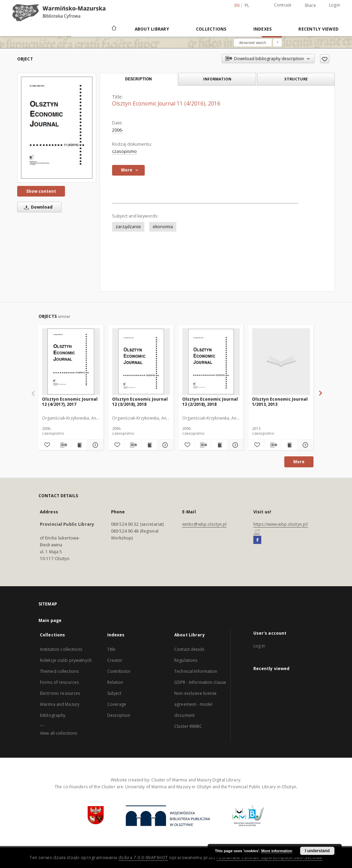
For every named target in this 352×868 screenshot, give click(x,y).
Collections (211, 29)
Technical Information (196, 671)
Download (37, 207)
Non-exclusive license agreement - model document (196, 704)
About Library (152, 29)
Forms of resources (59, 682)
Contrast (283, 5)
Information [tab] (217, 79)
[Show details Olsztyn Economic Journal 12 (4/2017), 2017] (94, 445)
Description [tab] (138, 79)
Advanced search (253, 43)
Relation (115, 682)
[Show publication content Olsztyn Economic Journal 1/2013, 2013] (289, 445)
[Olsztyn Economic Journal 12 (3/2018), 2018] (141, 361)
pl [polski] (247, 5)
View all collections (58, 733)
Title (112, 649)
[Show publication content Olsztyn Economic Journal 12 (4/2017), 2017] (79, 445)
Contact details (189, 649)
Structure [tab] (296, 79)
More (299, 462)
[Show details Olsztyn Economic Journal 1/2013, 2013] (305, 445)
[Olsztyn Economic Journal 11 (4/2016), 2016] (57, 128)
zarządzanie (128, 227)
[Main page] (114, 29)
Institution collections (61, 649)
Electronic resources (60, 693)
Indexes (263, 29)
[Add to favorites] (325, 59)
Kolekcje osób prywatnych (66, 660)
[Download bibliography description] (63, 445)
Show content (41, 191)
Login (334, 5)
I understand (317, 851)
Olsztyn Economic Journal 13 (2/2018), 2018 (210, 402)
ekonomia (163, 227)
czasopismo (124, 151)
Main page (50, 620)
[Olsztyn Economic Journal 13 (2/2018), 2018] (211, 361)
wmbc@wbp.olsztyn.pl (204, 524)
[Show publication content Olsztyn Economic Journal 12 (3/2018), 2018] (149, 445)
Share (310, 5)
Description (119, 715)
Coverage (117, 704)
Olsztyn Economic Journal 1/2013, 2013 (280, 402)
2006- (118, 130)
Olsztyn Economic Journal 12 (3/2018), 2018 (140, 402)
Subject (114, 693)
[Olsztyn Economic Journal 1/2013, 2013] (281, 361)
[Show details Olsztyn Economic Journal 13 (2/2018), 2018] (234, 445)
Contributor (119, 671)
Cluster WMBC (188, 726)
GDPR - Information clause (200, 682)
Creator (115, 660)
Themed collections (59, 671)
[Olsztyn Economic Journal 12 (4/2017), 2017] (71, 361)
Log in (259, 646)
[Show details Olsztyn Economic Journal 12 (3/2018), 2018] (164, 445)
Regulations (186, 660)
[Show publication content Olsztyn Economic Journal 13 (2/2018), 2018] (219, 445)
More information (277, 851)
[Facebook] (257, 540)
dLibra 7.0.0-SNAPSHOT (143, 858)
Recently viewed (318, 29)
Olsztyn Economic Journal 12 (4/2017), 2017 (70, 402)
